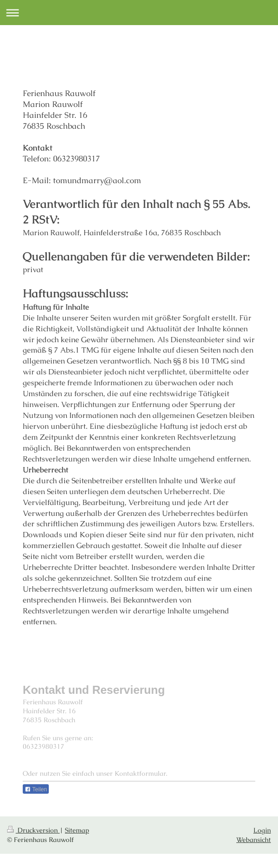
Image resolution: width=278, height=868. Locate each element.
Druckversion (33, 830)
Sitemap (77, 830)
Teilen (36, 789)
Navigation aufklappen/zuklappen (139, 13)
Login (262, 830)
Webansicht (254, 840)
